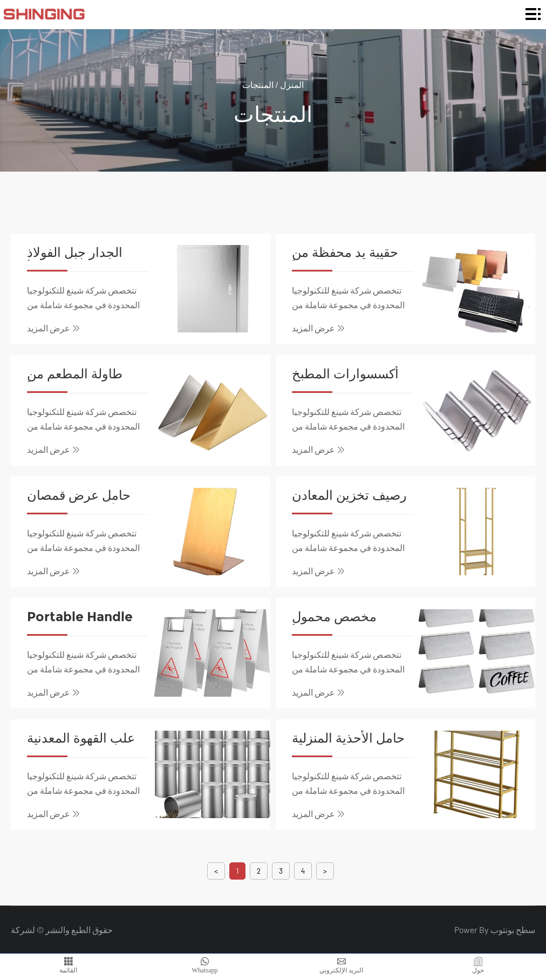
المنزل (292, 84)
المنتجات (258, 84)
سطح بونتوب (513, 930)
